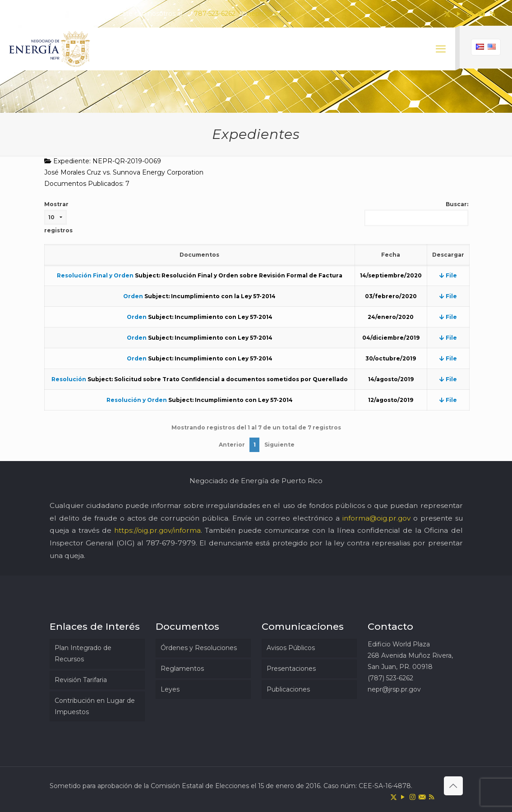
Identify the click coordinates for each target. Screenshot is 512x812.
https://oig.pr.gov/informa (157, 530)
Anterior (232, 445)
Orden (133, 296)
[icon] (481, 14)
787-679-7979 (171, 543)
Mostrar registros (58, 217)
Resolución (69, 379)
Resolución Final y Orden (95, 275)
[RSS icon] (492, 14)
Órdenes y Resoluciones (199, 648)
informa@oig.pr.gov (376, 518)
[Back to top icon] (453, 786)
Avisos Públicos (291, 648)
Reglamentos (182, 669)
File (448, 275)
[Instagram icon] (470, 14)
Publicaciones (288, 689)
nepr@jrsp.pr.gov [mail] (274, 14)
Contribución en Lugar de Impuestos (95, 706)
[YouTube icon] (459, 14)
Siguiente (279, 445)
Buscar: (416, 213)
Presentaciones (291, 669)
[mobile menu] (441, 49)
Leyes (170, 689)
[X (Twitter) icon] (447, 14)
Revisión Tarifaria (81, 680)
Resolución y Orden (137, 400)
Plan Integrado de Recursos (83, 653)
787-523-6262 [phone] (215, 14)
